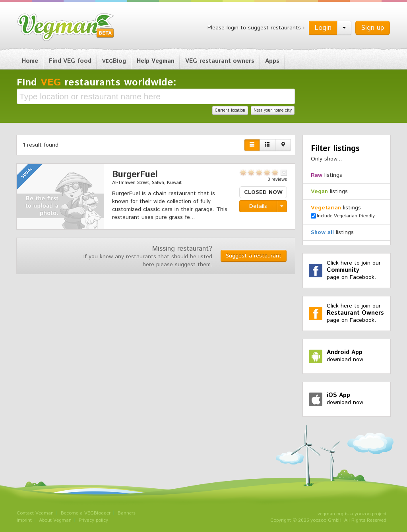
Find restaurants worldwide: (97, 83)
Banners (127, 513)
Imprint (24, 520)
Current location (230, 110)
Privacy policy (93, 520)
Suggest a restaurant (254, 256)
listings (327, 175)
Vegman (66, 27)
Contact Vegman (35, 513)
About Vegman (55, 520)
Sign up (373, 28)
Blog (114, 61)
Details (258, 206)
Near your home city (273, 110)
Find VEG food (70, 61)
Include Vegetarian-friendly (343, 216)
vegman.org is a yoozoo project (352, 514)
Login (323, 28)
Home (30, 61)
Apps (272, 61)
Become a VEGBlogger (86, 513)
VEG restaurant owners (220, 61)
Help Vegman (156, 61)
